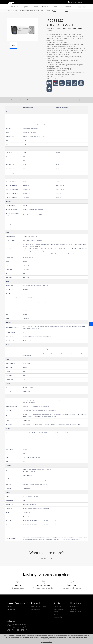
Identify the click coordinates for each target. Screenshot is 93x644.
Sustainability (58, 618)
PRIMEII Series (51, 11)
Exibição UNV (12, 610)
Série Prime (40, 11)
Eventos (56, 613)
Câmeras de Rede (28, 11)
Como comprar (36, 610)
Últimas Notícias (59, 607)
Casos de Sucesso (59, 610)
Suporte (35, 7)
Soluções (24, 7)
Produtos (13, 7)
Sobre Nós (55, 7)
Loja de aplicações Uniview (39, 607)
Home (8, 11)
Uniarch (10, 607)
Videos (56, 615)
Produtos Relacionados (16, 604)
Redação (57, 604)
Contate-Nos (68, 7)
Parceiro (46, 7)
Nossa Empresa (76, 604)
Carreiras (73, 610)
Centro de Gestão (76, 613)
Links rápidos (36, 604)
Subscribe (11, 622)
